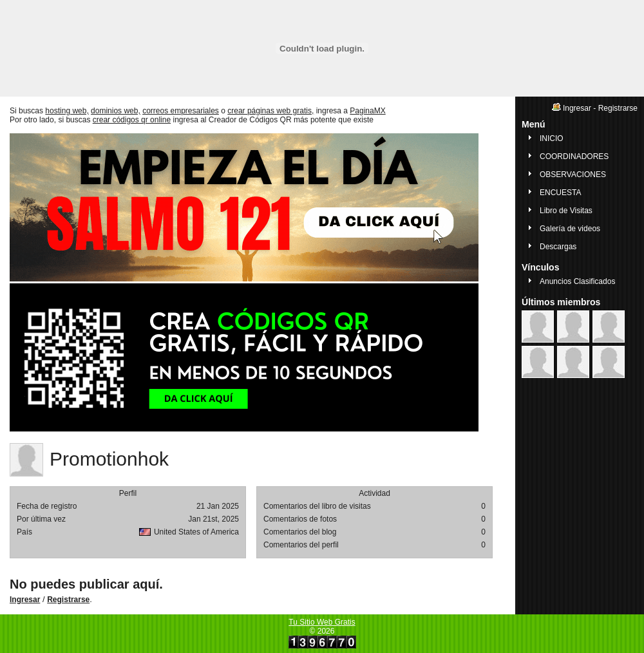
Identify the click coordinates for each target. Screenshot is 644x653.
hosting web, (67, 111)
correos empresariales (181, 111)
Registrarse (68, 600)
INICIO (552, 138)
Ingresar (25, 600)
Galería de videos (570, 229)
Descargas (558, 247)
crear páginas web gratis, (270, 111)
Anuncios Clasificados (577, 281)
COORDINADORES (574, 156)
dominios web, (116, 111)
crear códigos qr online (132, 120)
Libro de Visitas (566, 211)
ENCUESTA (560, 193)
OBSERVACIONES (573, 175)
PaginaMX (367, 111)
